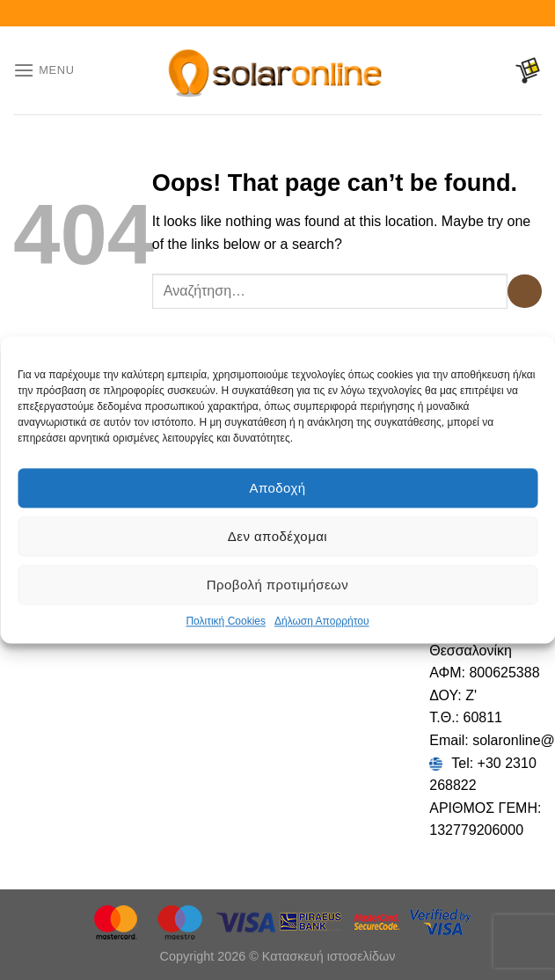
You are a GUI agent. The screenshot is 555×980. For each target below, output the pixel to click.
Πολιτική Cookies (226, 621)
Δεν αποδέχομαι (277, 536)
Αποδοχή (277, 488)
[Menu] (44, 70)
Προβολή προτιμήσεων (277, 585)
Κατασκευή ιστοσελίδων (329, 956)
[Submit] (525, 292)
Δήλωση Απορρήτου (322, 621)
